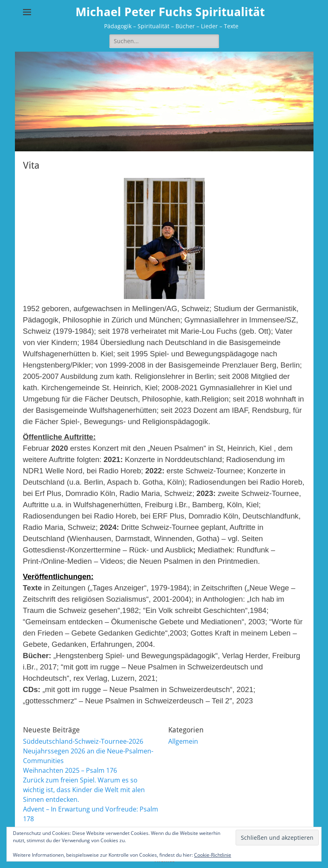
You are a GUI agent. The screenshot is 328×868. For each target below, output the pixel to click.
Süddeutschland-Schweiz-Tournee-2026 (83, 741)
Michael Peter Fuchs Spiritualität (170, 12)
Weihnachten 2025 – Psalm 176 (70, 770)
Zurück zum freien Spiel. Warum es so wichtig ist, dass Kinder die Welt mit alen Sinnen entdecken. (84, 790)
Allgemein (183, 741)
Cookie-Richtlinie (213, 855)
